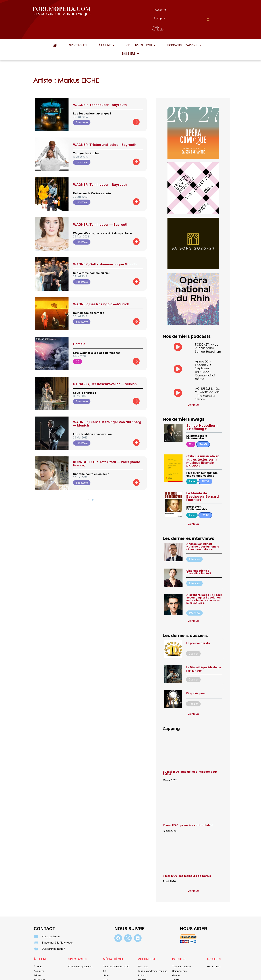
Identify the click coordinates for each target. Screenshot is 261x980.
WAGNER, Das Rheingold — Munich (101, 286)
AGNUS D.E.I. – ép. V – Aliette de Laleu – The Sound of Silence (208, 377)
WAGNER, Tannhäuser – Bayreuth (100, 87)
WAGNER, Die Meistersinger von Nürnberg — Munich (107, 406)
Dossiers (130, 36)
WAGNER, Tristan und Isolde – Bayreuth (105, 127)
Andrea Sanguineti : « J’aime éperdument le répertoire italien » (203, 529)
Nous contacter (171, 11)
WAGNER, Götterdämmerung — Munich (105, 246)
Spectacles (79, 27)
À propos (147, 11)
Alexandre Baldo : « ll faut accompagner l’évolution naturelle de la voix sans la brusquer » (204, 582)
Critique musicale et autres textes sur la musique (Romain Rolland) (203, 444)
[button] (106, 28)
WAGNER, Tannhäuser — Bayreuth (101, 207)
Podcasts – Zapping (183, 27)
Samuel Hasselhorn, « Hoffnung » (202, 410)
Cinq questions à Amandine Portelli (199, 555)
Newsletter (125, 11)
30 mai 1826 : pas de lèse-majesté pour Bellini (190, 756)
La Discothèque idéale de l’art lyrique (204, 652)
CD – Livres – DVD (140, 27)
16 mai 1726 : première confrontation (188, 808)
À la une (106, 27)
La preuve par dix (198, 626)
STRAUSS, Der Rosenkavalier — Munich (105, 366)
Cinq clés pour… (197, 676)
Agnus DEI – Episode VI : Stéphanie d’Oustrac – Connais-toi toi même (205, 353)
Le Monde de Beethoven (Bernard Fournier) (203, 479)
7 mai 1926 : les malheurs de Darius (187, 859)
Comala (79, 326)
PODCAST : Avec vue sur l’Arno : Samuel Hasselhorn (208, 330)
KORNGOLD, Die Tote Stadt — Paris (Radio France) (107, 446)
